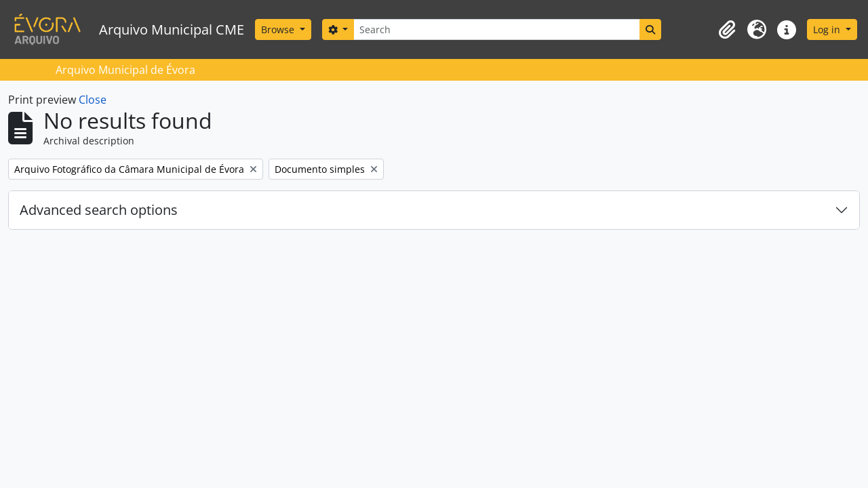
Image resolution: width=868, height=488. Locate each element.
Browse (279, 29)
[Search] (496, 29)
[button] (727, 30)
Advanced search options (99, 210)
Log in (828, 29)
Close (93, 100)
